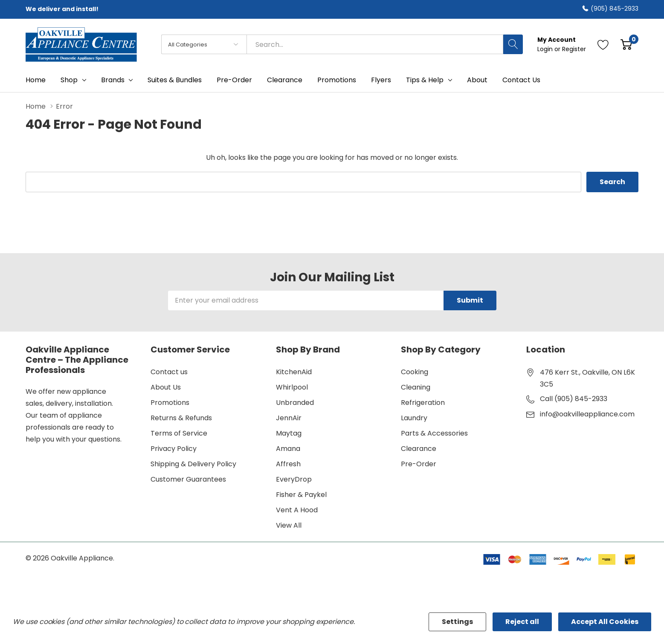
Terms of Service (179, 433)
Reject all (522, 622)
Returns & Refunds (181, 418)
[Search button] (513, 44)
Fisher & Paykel (301, 495)
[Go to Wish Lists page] (603, 44)
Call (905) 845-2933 (574, 399)
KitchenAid (294, 372)
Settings (457, 622)
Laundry (414, 418)
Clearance (419, 449)
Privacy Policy (174, 449)
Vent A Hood (297, 510)
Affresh (288, 464)
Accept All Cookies (605, 622)
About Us (166, 387)
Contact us (169, 372)
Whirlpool (292, 387)
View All (289, 525)
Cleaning (416, 387)
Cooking (415, 372)
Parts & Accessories (434, 433)
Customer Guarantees (188, 479)
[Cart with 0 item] (626, 44)
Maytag (289, 433)
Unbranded (295, 403)
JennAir (289, 418)
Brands (113, 80)
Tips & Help (425, 80)
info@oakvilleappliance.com (587, 414)
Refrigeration (423, 403)
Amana (288, 449)
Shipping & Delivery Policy (193, 464)
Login (546, 49)
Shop (69, 80)
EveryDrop (294, 479)
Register (574, 49)
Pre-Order (419, 464)
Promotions (170, 403)
